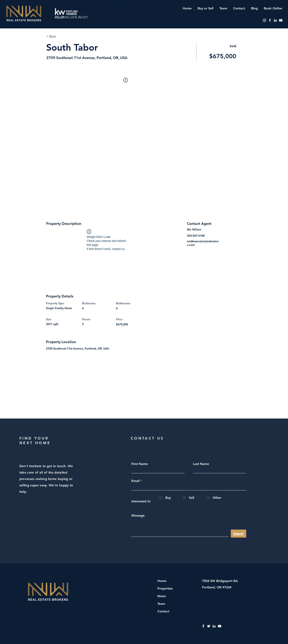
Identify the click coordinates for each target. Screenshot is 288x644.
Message (138, 516)
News (162, 596)
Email (135, 481)
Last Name (201, 464)
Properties (165, 588)
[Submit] (238, 534)
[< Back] (60, 36)
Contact (163, 611)
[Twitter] (209, 626)
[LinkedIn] (275, 20)
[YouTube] (281, 20)
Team (161, 604)
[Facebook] (270, 20)
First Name (140, 464)
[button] (205, 8)
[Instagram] (264, 20)
